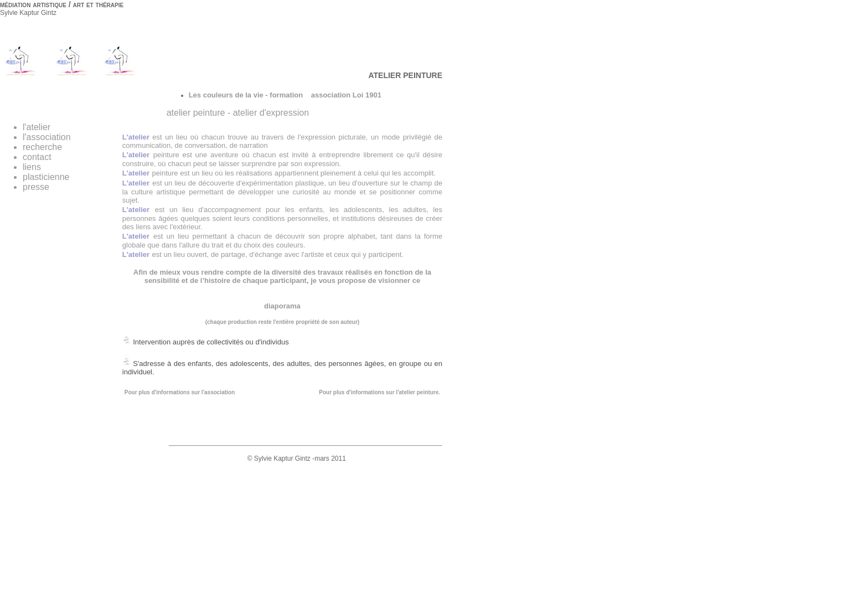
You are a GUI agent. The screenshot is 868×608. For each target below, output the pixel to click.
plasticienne (46, 177)
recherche (42, 147)
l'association (47, 137)
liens (32, 167)
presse (36, 187)
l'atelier (37, 127)
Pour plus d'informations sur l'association (180, 392)
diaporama (282, 306)
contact (37, 157)
